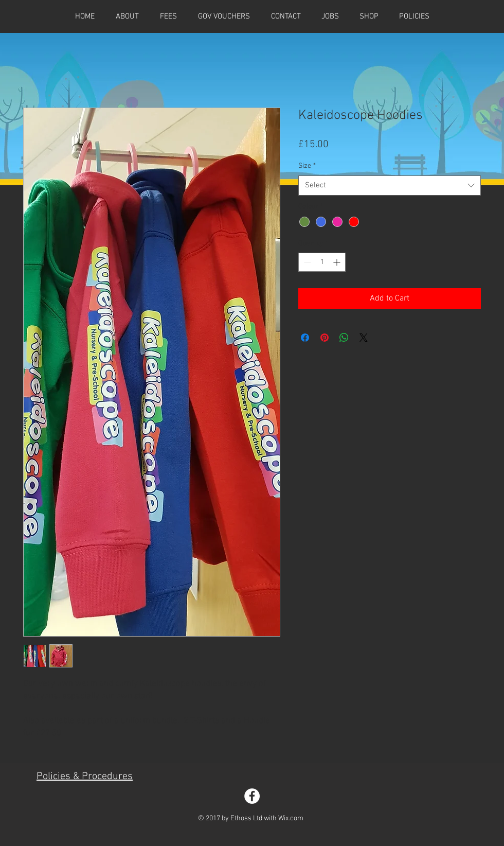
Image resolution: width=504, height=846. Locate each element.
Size (307, 166)
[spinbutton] (322, 262)
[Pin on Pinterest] (325, 338)
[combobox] (390, 186)
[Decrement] (306, 262)
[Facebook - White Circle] (252, 796)
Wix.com (291, 818)
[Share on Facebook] (305, 338)
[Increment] (338, 262)
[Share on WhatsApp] (344, 338)
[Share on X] (364, 338)
